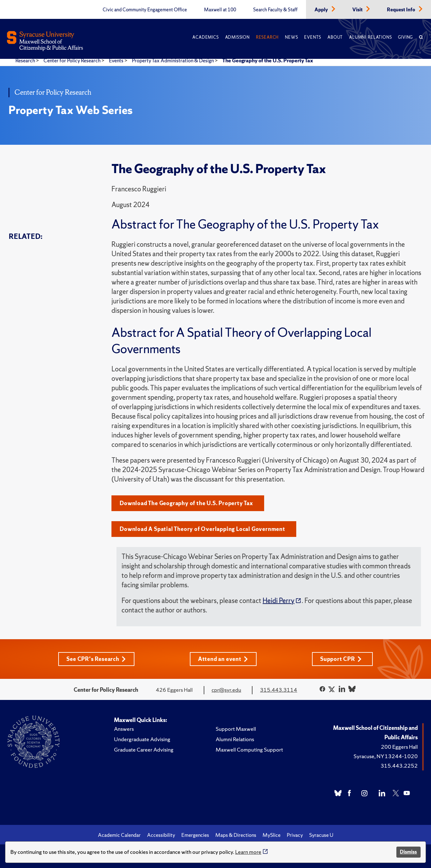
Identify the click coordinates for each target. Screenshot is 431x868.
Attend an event (223, 659)
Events (313, 37)
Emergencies (195, 835)
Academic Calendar (119, 835)
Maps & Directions (236, 835)
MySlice (272, 835)
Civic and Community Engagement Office (145, 10)
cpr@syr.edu (226, 690)
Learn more (248, 852)
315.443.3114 (279, 690)
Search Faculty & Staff (275, 10)
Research (267, 37)
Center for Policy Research (72, 60)
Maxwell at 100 (220, 10)
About (335, 37)
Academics (205, 37)
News (291, 37)
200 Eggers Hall (399, 747)
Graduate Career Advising (144, 750)
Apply (322, 10)
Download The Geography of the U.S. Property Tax (186, 503)
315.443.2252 (399, 766)
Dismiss (408, 852)
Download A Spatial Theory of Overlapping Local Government (202, 529)
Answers (124, 729)
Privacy (295, 835)
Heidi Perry (278, 601)
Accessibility (161, 835)
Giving (405, 37)
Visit (358, 10)
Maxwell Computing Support (249, 750)
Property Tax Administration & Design (173, 60)
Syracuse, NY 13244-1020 (386, 756)
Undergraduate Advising (142, 739)
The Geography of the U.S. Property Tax (268, 60)
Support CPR (341, 659)
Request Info (402, 10)
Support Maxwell (236, 729)
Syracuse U (321, 835)
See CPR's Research (96, 659)
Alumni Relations (370, 37)
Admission (237, 37)
